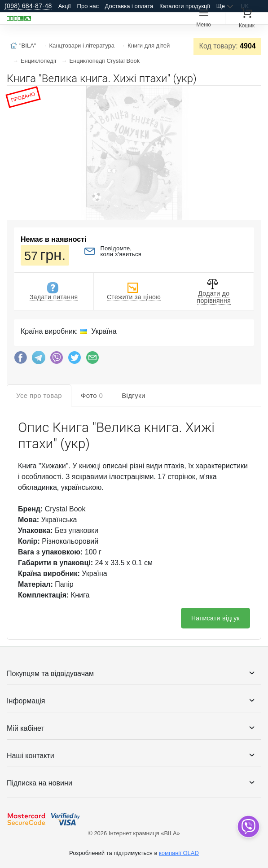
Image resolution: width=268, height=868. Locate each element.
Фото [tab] (92, 395)
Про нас (88, 6)
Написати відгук (215, 618)
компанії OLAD (179, 853)
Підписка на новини (40, 783)
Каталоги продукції (185, 6)
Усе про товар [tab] (39, 395)
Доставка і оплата (129, 6)
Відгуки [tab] (134, 395)
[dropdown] (248, 827)
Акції (65, 6)
